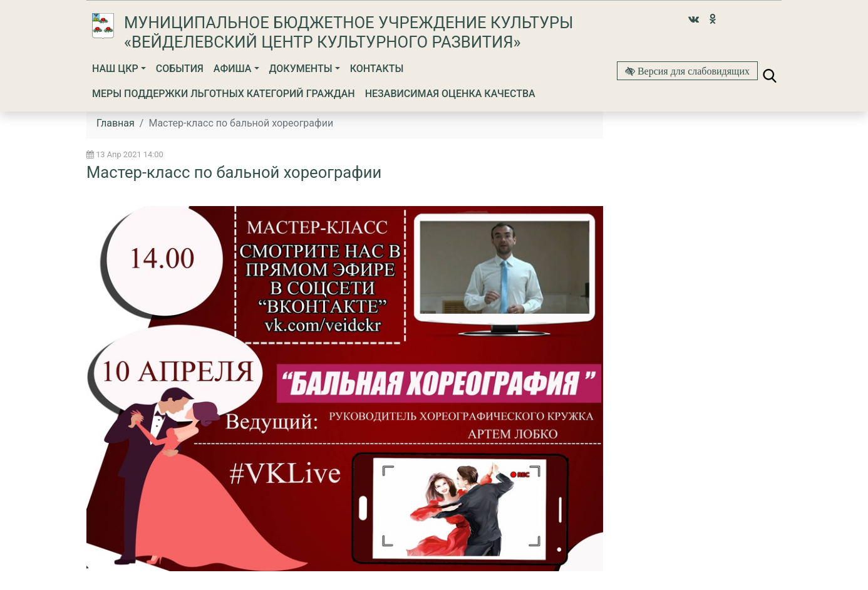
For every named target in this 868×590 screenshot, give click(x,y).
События (180, 69)
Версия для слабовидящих (692, 71)
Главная (116, 123)
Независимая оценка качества (450, 94)
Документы (301, 69)
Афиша (233, 69)
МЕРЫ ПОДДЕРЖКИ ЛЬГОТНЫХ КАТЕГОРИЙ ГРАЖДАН (224, 94)
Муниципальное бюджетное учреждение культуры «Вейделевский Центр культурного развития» (349, 32)
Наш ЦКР (115, 69)
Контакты (377, 69)
